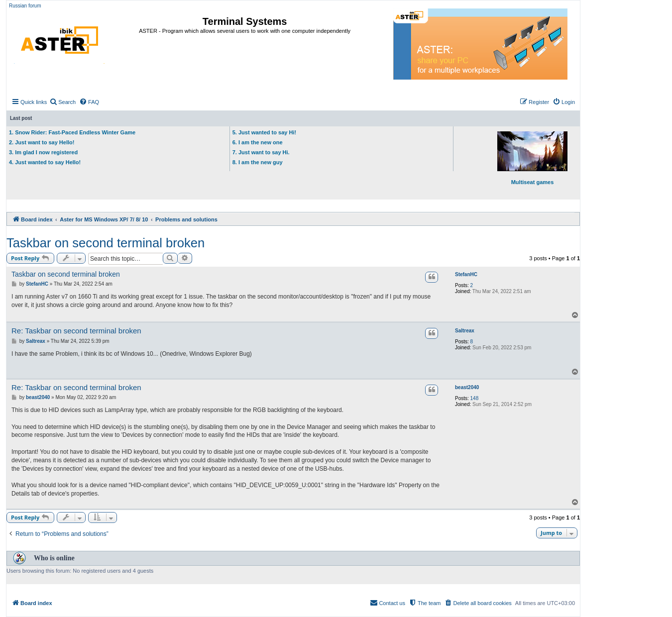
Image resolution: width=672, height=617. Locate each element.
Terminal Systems (245, 21)
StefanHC (466, 274)
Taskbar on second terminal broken (106, 243)
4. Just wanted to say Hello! (45, 162)
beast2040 (467, 387)
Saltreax (465, 331)
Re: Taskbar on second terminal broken (76, 331)
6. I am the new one (258, 142)
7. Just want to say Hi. (261, 152)
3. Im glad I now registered (43, 152)
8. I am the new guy (258, 162)
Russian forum (25, 6)
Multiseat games (532, 158)
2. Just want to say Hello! (42, 142)
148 (475, 398)
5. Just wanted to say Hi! (264, 132)
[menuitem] (62, 102)
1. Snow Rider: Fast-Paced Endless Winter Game (72, 132)
